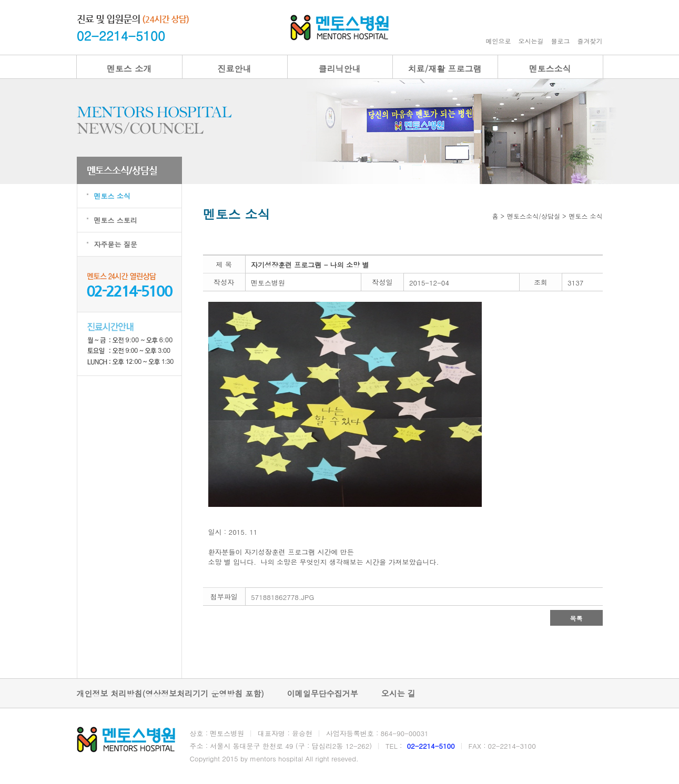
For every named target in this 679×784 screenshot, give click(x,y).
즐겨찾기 (590, 41)
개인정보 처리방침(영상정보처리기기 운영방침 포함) (170, 693)
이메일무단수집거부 (323, 693)
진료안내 (235, 69)
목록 (576, 618)
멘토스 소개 (129, 69)
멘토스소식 (550, 69)
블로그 (561, 41)
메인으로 (499, 41)
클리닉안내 (340, 69)
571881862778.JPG (282, 597)
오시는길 (531, 41)
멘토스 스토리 (116, 220)
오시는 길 (398, 693)
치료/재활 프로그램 (444, 69)
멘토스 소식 (112, 196)
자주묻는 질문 (116, 244)
